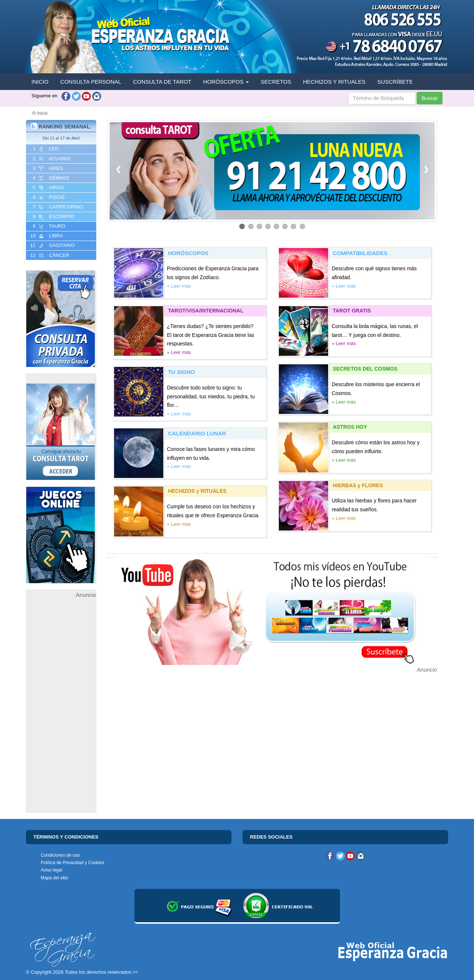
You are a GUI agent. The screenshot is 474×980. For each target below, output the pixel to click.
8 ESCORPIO (53, 217)
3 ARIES (47, 168)
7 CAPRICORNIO (57, 207)
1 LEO (45, 149)
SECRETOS (276, 82)
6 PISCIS (48, 197)
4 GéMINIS (50, 178)
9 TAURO (48, 226)
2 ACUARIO (51, 159)
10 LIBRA (46, 236)
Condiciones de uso (60, 855)
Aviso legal (51, 870)
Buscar (430, 98)
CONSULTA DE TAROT (162, 82)
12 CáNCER (49, 255)
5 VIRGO (48, 188)
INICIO (40, 82)
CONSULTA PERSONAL (91, 82)
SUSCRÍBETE (395, 82)
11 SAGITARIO (52, 245)
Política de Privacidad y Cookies (72, 863)
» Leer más (179, 286)
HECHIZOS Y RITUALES (334, 82)
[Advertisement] (61, 710)
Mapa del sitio (54, 878)
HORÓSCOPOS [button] (226, 82)
